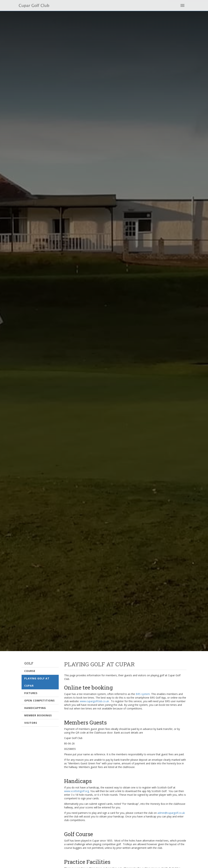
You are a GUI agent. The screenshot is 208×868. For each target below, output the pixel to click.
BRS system (143, 694)
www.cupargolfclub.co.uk (94, 701)
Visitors (31, 723)
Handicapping (35, 708)
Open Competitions (39, 700)
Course (30, 671)
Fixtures (31, 693)
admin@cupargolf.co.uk (171, 813)
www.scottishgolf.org (77, 791)
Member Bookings (38, 715)
